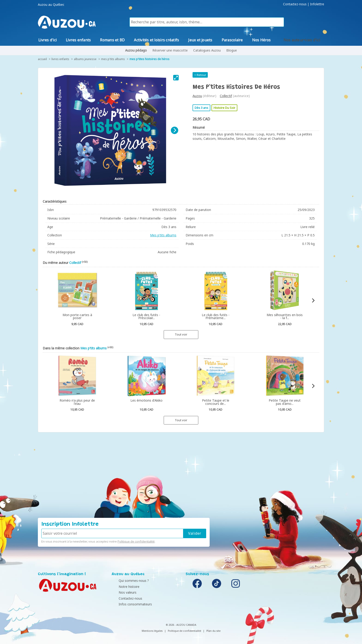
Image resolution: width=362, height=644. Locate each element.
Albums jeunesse (85, 59)
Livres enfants (60, 59)
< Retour (200, 75)
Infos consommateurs (130, 604)
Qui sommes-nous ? (128, 581)
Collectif (226, 96)
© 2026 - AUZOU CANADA (181, 625)
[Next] (175, 130)
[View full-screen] (176, 78)
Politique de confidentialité (136, 541)
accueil (42, 59)
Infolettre (317, 4)
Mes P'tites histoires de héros (149, 59)
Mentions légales (152, 631)
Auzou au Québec (51, 5)
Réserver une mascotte (170, 50)
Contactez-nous (295, 4)
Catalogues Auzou (207, 50)
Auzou (197, 96)
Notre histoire (123, 587)
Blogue (232, 50)
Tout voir (181, 334)
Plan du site (213, 631)
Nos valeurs (122, 592)
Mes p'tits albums (113, 59)
